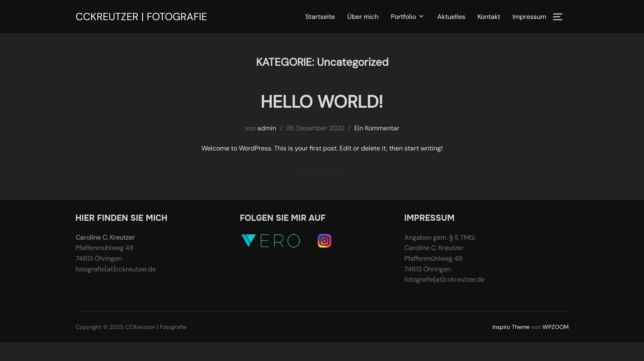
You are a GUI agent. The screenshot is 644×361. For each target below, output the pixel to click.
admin (267, 128)
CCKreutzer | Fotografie (141, 17)
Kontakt (489, 17)
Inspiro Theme (511, 327)
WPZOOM (556, 327)
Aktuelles (451, 17)
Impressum (529, 17)
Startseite (320, 17)
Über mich (363, 17)
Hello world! (322, 102)
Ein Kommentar (377, 128)
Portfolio (408, 17)
